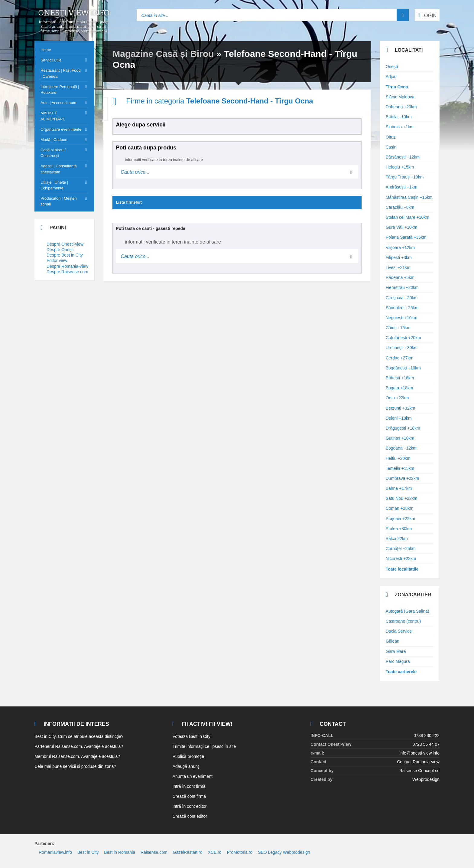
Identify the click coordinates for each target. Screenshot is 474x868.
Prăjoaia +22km (401, 519)
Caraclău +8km (400, 207)
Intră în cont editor (190, 806)
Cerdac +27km (399, 358)
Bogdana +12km (401, 448)
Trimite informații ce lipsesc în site (204, 746)
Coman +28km (399, 508)
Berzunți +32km (401, 408)
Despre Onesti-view (65, 244)
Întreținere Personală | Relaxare (60, 90)
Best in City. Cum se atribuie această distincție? (79, 736)
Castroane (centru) (403, 621)
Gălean (393, 641)
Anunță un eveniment (193, 776)
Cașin (391, 147)
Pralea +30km (399, 529)
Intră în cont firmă (189, 786)
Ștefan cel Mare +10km (407, 217)
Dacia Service (399, 631)
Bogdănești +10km (403, 368)
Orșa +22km (397, 398)
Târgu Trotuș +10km (405, 177)
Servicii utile (51, 60)
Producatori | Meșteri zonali (59, 201)
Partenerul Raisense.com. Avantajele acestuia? (79, 746)
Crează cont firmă (189, 796)
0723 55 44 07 (426, 744)
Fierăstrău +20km (402, 287)
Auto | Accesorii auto (58, 103)
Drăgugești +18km (403, 428)
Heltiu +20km (398, 458)
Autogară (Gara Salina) (407, 611)
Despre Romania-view (67, 266)
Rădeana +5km (400, 277)
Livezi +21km (398, 267)
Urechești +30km (402, 348)
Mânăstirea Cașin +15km (409, 197)
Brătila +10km (399, 117)
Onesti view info (74, 13)
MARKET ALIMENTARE (53, 116)
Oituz (391, 137)
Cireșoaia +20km (402, 298)
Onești (392, 67)
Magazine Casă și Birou (163, 54)
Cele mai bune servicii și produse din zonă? (75, 766)
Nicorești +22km (401, 558)
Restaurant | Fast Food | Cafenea (61, 73)
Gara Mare (396, 651)
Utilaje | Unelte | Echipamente (54, 185)
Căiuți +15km (398, 328)
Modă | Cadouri (54, 140)
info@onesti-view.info (419, 753)
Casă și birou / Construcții (53, 153)
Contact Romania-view (418, 762)
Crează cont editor (190, 816)
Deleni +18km (399, 418)
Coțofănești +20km (403, 338)
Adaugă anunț (186, 766)
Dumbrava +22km (403, 478)
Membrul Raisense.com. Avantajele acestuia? (77, 756)
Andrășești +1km (402, 187)
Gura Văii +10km (402, 227)
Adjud (391, 77)
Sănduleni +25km (402, 308)
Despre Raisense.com (67, 272)
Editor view (57, 260)
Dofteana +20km (401, 107)
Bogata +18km (399, 388)
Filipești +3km (399, 257)
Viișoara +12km (400, 247)
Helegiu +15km (400, 167)
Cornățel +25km (401, 549)
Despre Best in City (65, 255)
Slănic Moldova (400, 97)
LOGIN (427, 15)
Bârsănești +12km (403, 157)
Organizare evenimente (61, 129)
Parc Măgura (398, 661)
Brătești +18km (400, 378)
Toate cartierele (401, 672)
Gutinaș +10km (400, 438)
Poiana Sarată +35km (406, 237)
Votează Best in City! (192, 736)
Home (46, 50)
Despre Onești (60, 250)
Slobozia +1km (400, 127)
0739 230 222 (427, 735)
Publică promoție (188, 756)
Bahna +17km (399, 488)
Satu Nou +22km (402, 498)
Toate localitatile (402, 569)
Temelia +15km (400, 468)
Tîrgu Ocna (397, 87)
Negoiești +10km (402, 318)
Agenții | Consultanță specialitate (59, 169)
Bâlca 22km (397, 539)
